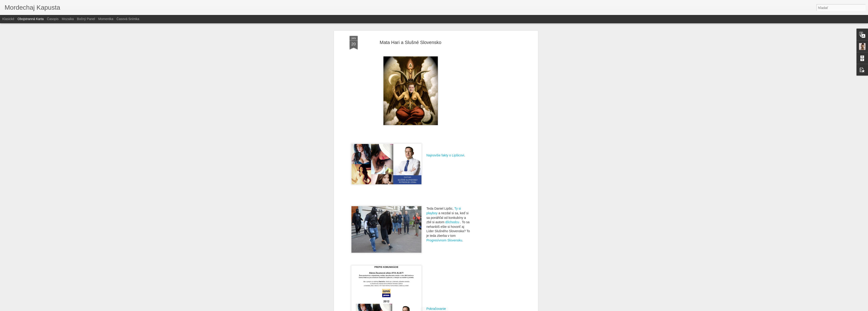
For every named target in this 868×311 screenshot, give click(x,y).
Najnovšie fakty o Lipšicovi (445, 155)
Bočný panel (86, 19)
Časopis (53, 19)
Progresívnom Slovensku (444, 240)
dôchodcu (452, 222)
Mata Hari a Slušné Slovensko (411, 42)
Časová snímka (128, 19)
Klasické (8, 19)
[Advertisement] (497, 109)
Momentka (106, 19)
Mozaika (68, 19)
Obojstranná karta (31, 19)
